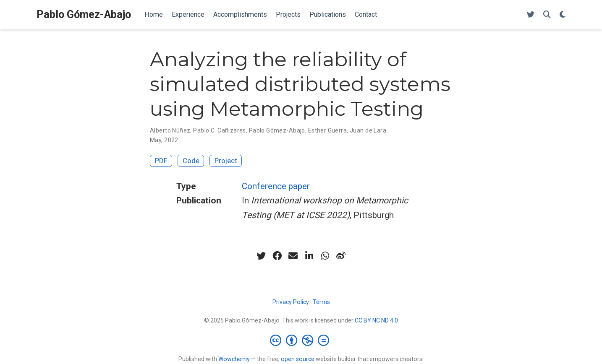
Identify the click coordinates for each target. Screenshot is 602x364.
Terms (321, 302)
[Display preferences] (563, 15)
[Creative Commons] (301, 340)
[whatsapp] (325, 256)
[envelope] (293, 256)
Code (191, 161)
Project (226, 161)
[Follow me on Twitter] (531, 15)
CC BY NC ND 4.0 (376, 320)
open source (298, 359)
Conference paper (276, 186)
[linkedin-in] (309, 256)
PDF (161, 161)
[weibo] (341, 256)
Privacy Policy (291, 302)
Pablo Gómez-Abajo (84, 14)
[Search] (547, 15)
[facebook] (277, 256)
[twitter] (261, 256)
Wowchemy (234, 359)
